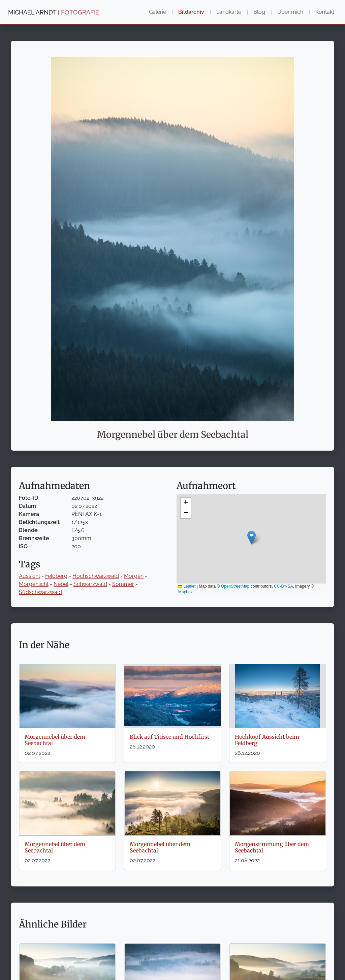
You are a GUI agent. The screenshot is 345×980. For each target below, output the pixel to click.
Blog (259, 12)
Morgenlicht (34, 584)
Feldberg (56, 576)
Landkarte (229, 12)
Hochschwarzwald (96, 576)
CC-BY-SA (283, 586)
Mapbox (185, 592)
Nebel (61, 584)
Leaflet (187, 586)
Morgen (134, 576)
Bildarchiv (191, 12)
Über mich (290, 12)
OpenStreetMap (235, 586)
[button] (252, 538)
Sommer (123, 584)
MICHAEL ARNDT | (54, 12)
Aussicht (29, 576)
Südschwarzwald (40, 592)
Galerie (158, 12)
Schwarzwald (90, 584)
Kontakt (325, 12)
